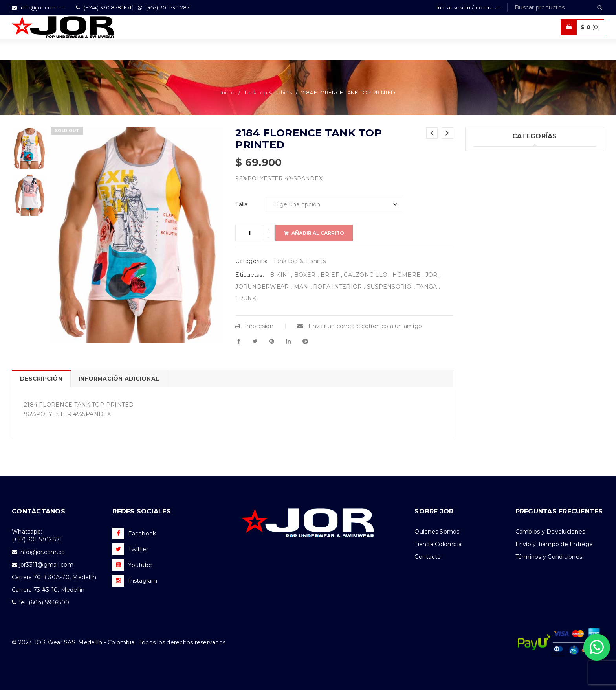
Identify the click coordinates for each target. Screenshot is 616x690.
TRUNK (246, 298)
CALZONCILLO (366, 275)
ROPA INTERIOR (337, 287)
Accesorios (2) (493, 301)
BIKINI (280, 275)
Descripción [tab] (41, 379)
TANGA (427, 287)
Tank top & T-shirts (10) (506, 188)
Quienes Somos (437, 532)
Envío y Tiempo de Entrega (554, 544)
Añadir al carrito (318, 233)
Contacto (428, 557)
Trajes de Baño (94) (500, 204)
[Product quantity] (249, 233)
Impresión (254, 326)
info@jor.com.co (42, 552)
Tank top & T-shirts (268, 92)
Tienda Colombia (438, 544)
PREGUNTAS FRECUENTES (559, 511)
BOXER (305, 275)
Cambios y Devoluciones (550, 532)
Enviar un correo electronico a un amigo (360, 326)
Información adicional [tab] (119, 379)
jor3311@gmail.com (46, 565)
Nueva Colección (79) (504, 269)
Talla (241, 204)
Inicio (227, 92)
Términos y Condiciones (549, 557)
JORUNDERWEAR (262, 287)
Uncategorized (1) (498, 156)
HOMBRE (407, 275)
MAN (301, 287)
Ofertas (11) (489, 252)
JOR (432, 275)
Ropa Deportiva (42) (502, 220)
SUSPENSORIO (389, 287)
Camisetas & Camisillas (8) (510, 285)
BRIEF (330, 275)
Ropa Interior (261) (499, 172)
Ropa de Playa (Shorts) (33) (512, 236)
